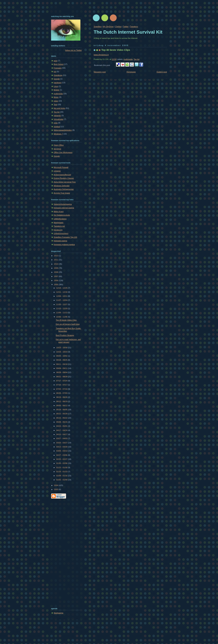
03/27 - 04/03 (62, 438)
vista (56, 123)
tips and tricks (59, 108)
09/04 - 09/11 (62, 368)
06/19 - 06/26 (62, 397)
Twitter (126, 27)
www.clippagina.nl (101, 55)
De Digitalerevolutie (62, 215)
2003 (56, 489)
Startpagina (59, 613)
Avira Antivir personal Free (65, 182)
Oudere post (162, 72)
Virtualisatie (59, 119)
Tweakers (134, 27)
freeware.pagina (60, 241)
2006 (56, 280)
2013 (56, 256)
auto (56, 61)
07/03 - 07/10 (62, 389)
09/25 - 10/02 (62, 356)
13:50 (114, 59)
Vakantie (57, 116)
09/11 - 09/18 (62, 364)
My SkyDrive (108, 27)
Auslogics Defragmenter (64, 189)
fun (55, 72)
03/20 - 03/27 (62, 443)
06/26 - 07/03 (62, 393)
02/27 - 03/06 (62, 455)
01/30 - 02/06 (62, 463)
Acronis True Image (62, 193)
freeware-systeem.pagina (64, 244)
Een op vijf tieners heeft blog (68, 324)
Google (57, 79)
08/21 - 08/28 (62, 377)
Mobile (56, 90)
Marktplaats (59, 223)
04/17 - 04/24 (62, 430)
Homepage (131, 72)
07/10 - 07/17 (62, 385)
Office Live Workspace (63, 152)
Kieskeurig (58, 230)
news (56, 101)
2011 (56, 260)
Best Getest (59, 64)
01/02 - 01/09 (62, 480)
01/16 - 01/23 (62, 472)
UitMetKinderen (60, 219)
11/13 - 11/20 (62, 308)
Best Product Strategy (65, 335)
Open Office (59, 145)
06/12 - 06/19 (62, 401)
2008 (56, 272)
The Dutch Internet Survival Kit (128, 32)
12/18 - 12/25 (62, 288)
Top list (136, 59)
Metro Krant (59, 211)
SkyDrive (57, 149)
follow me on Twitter (73, 50)
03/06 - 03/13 (62, 451)
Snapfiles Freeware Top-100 (65, 237)
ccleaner (57, 171)
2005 (56, 285)
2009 (56, 268)
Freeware (58, 68)
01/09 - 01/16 (62, 476)
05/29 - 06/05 (62, 410)
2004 (56, 485)
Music (56, 97)
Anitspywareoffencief (62, 175)
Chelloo (118, 27)
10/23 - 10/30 (62, 348)
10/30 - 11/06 (62, 317)
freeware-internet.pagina (64, 208)
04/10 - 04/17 (62, 434)
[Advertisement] (65, 552)
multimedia (128, 59)
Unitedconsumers (61, 233)
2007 (56, 276)
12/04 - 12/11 (62, 296)
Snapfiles (98, 27)
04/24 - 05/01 (62, 426)
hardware (58, 83)
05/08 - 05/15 (62, 422)
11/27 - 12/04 (62, 300)
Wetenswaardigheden (63, 130)
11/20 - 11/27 (62, 304)
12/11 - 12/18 (62, 292)
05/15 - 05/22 (62, 418)
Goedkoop (58, 75)
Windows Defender (62, 186)
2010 (56, 264)
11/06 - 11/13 (62, 313)
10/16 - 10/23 (62, 352)
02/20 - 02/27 (62, 459)
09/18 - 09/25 (62, 360)
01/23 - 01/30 (62, 467)
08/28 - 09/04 (62, 372)
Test (55, 104)
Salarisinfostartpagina (63, 204)
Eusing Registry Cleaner (64, 178)
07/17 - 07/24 (62, 381)
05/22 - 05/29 (62, 414)
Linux (56, 86)
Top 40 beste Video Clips (116, 50)
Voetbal (57, 127)
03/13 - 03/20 (62, 447)
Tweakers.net (59, 226)
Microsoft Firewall (61, 167)
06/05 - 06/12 (62, 405)
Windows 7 (58, 134)
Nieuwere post (100, 72)
